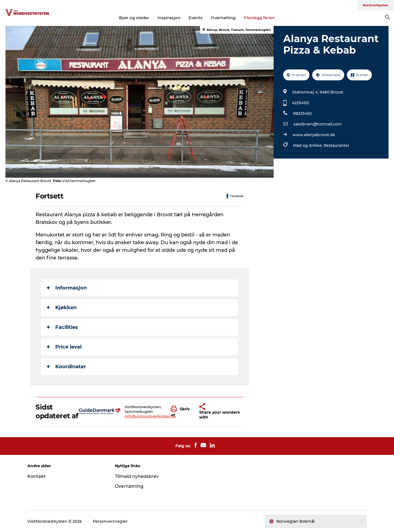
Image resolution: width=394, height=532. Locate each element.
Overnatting (223, 18)
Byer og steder (134, 18)
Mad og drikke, (308, 145)
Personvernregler (110, 521)
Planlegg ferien (259, 18)
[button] (181, 411)
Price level (64, 347)
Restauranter (337, 145)
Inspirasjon (169, 18)
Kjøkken (62, 308)
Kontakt (37, 476)
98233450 (302, 113)
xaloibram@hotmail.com (318, 124)
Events (195, 18)
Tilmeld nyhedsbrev (137, 476)
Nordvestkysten (376, 5)
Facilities (62, 327)
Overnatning (129, 486)
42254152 (301, 103)
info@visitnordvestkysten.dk (150, 416)
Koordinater (66, 367)
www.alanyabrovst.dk (314, 135)
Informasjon (67, 288)
